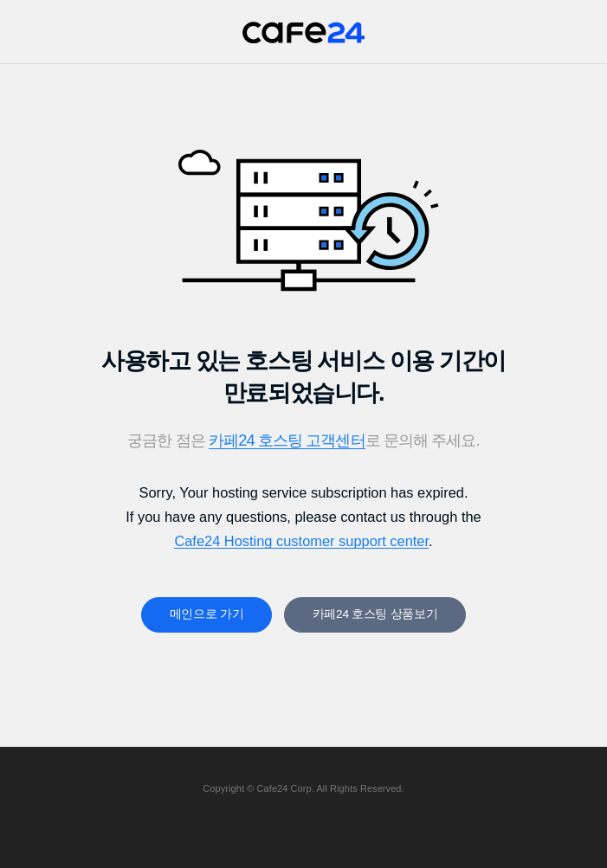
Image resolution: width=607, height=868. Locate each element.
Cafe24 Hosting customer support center (301, 541)
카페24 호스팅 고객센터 (287, 440)
